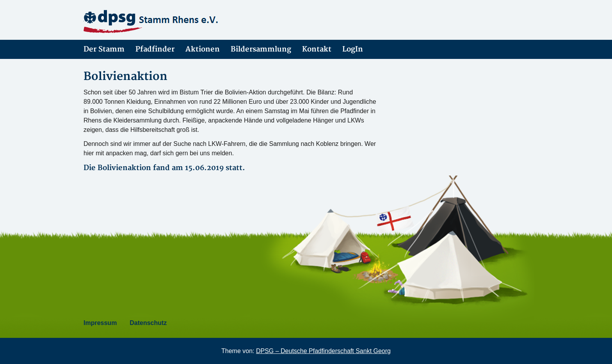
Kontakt (317, 49)
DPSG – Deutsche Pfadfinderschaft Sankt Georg (323, 351)
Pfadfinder (155, 49)
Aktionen (203, 49)
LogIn (353, 49)
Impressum (100, 323)
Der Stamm (104, 49)
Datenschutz (148, 323)
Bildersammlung (261, 49)
